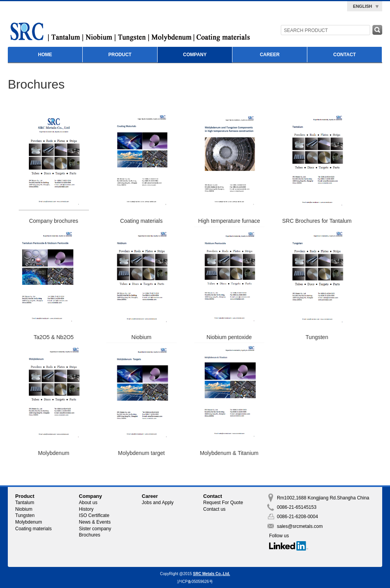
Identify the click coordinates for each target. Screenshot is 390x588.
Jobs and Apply (158, 503)
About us (88, 503)
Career (270, 55)
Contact (345, 55)
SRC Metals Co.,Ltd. (212, 574)
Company (195, 55)
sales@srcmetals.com (300, 526)
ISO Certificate (94, 515)
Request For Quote (223, 503)
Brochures (90, 535)
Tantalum (25, 503)
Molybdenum (29, 522)
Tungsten (25, 515)
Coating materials (33, 529)
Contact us (214, 509)
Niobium (24, 509)
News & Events (95, 522)
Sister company (95, 529)
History (86, 509)
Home (45, 55)
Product (120, 55)
